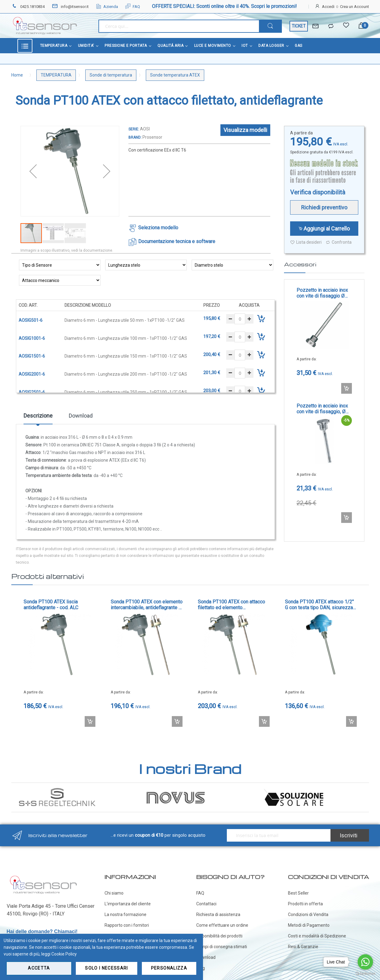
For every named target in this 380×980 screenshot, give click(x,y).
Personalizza (169, 968)
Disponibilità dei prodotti (219, 936)
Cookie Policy (64, 954)
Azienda (107, 7)
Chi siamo (114, 893)
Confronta (339, 242)
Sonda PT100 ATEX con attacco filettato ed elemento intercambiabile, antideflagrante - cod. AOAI (233, 605)
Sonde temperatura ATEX (175, 75)
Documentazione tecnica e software (177, 241)
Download (81, 416)
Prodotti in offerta (305, 904)
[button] (33, 171)
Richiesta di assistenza (218, 914)
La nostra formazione (125, 914)
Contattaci (206, 904)
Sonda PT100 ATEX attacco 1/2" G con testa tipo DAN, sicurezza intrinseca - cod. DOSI (319, 605)
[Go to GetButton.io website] (365, 974)
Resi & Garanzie (303, 947)
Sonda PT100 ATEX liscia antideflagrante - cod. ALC (51, 605)
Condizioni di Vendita (308, 914)
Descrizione (38, 416)
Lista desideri (306, 242)
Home (17, 75)
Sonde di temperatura (111, 75)
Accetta (39, 968)
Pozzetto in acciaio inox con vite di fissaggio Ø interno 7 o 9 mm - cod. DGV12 (322, 293)
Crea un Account (354, 7)
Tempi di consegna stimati (222, 947)
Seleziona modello (158, 228)
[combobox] (179, 26)
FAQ (133, 7)
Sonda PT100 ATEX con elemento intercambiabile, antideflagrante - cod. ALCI (147, 605)
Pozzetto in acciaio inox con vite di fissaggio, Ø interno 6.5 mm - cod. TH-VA (323, 409)
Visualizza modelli (245, 130)
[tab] (38, 418)
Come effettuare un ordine (222, 925)
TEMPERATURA (56, 75)
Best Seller (298, 893)
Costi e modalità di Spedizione (317, 936)
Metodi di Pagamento (309, 925)
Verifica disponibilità (318, 192)
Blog (201, 968)
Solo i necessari (107, 968)
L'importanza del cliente (128, 904)
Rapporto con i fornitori (127, 925)
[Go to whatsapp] (365, 962)
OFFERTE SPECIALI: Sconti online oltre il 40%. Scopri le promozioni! (224, 6)
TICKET (299, 26)
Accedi (328, 7)
